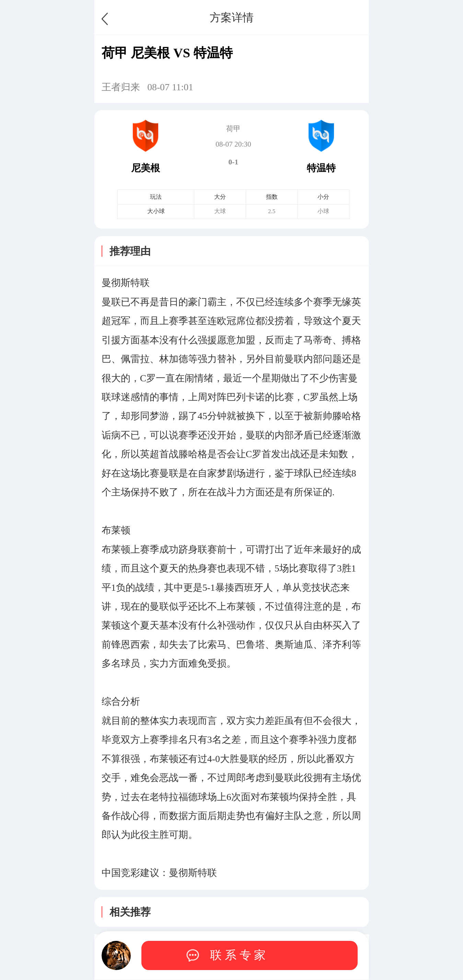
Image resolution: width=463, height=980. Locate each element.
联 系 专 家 (238, 955)
